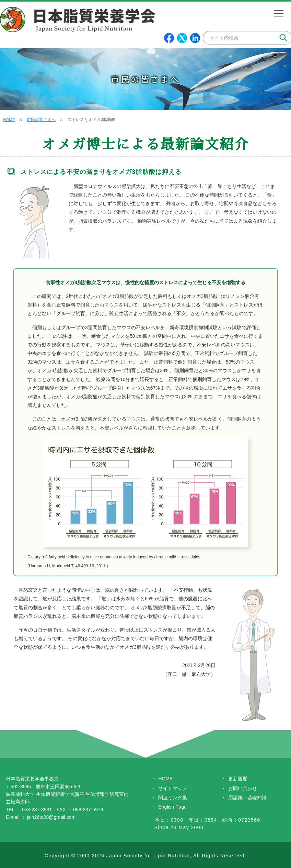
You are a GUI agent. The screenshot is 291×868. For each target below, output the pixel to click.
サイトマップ (173, 788)
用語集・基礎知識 (247, 798)
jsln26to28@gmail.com (51, 817)
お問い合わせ (243, 788)
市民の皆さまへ (42, 120)
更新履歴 (238, 779)
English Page (172, 807)
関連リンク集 (173, 798)
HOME (9, 120)
